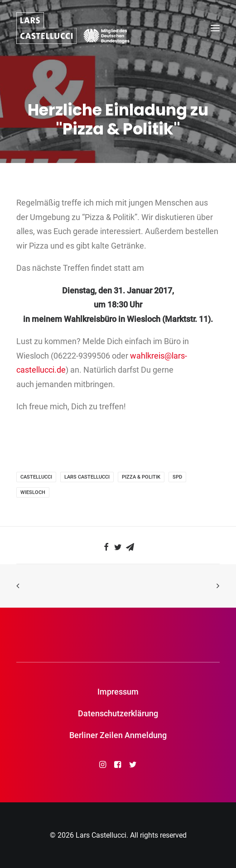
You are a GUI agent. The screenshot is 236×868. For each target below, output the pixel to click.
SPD (177, 477)
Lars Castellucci (87, 477)
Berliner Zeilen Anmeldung (118, 735)
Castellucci (36, 477)
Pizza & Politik (141, 477)
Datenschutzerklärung (118, 713)
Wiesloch (33, 492)
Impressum (118, 692)
